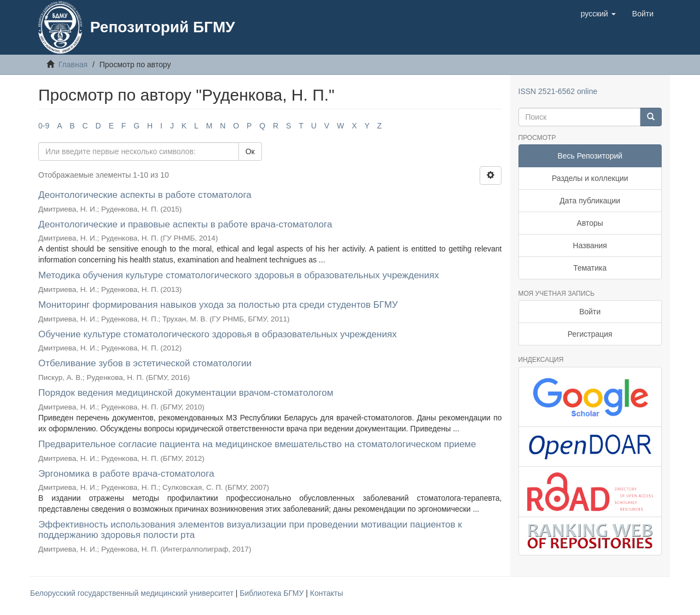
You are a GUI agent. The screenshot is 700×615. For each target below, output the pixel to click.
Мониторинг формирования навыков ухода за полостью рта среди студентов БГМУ (218, 305)
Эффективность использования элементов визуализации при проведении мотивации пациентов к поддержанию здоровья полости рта (250, 530)
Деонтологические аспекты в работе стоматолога (145, 195)
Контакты (326, 593)
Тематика (590, 268)
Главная (73, 65)
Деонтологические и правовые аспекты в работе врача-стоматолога (185, 224)
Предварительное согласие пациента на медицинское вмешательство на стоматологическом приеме (257, 444)
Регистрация (590, 334)
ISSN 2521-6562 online (558, 91)
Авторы (590, 223)
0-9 (44, 126)
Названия (590, 245)
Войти (590, 312)
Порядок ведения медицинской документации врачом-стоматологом (186, 393)
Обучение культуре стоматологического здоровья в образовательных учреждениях (217, 334)
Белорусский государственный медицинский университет (133, 593)
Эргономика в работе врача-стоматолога (126, 474)
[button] (598, 14)
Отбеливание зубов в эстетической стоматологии (145, 363)
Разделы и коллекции (590, 178)
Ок (250, 151)
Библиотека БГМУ (273, 593)
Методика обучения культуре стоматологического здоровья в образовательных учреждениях (239, 275)
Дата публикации (590, 201)
